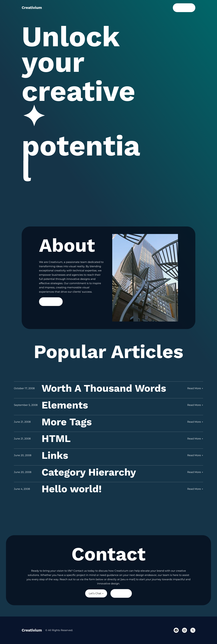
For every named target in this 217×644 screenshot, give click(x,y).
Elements (65, 405)
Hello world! (72, 489)
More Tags (67, 422)
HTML (56, 439)
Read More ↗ (51, 302)
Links (55, 455)
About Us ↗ (121, 593)
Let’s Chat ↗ (184, 8)
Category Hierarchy (89, 472)
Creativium (32, 8)
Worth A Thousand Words (104, 388)
